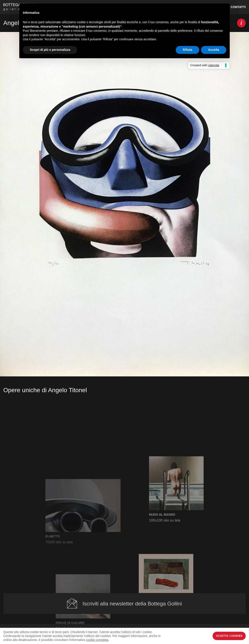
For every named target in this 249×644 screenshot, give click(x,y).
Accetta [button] (214, 50)
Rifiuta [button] (188, 50)
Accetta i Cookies (229, 636)
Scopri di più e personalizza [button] (50, 50)
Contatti (238, 7)
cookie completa (97, 640)
